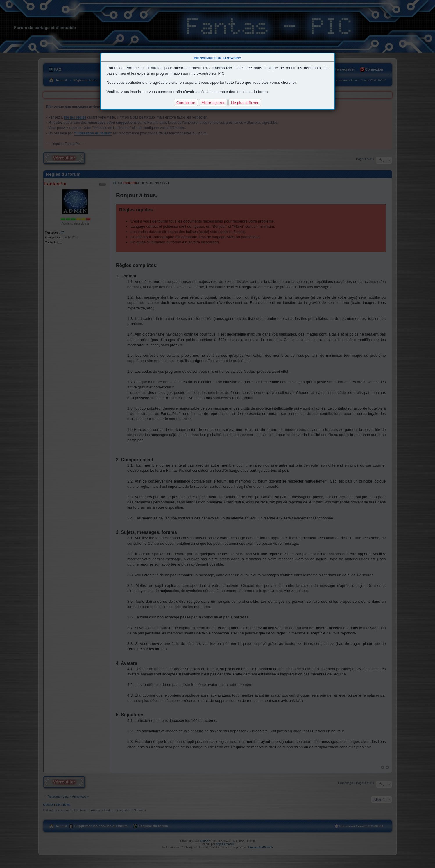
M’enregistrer (213, 103)
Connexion (186, 103)
